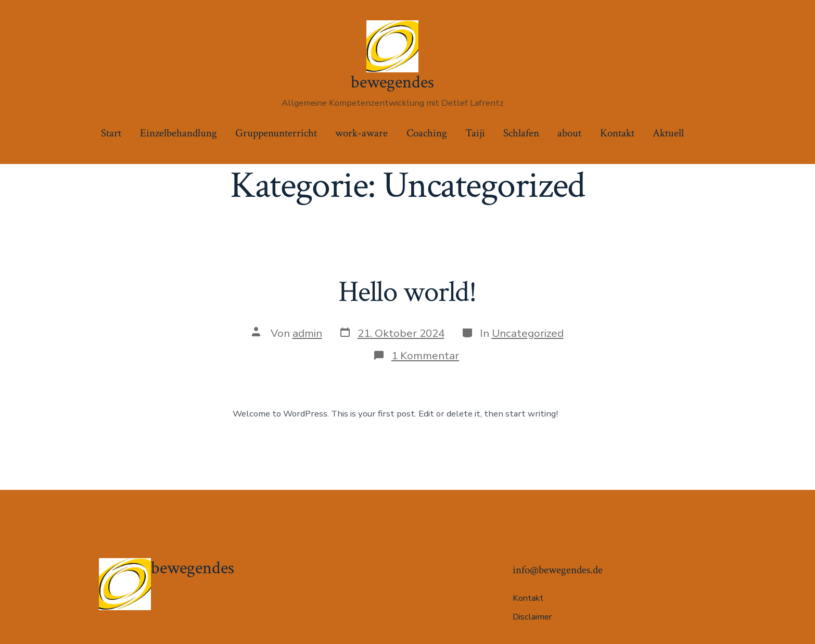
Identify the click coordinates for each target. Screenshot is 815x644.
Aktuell (668, 133)
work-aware (361, 133)
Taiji (475, 133)
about (569, 133)
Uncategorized (528, 333)
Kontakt (617, 133)
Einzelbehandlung (179, 133)
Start (111, 133)
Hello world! (407, 292)
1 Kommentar (425, 356)
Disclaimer (532, 617)
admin (307, 333)
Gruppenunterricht (276, 133)
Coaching (427, 133)
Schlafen (521, 133)
